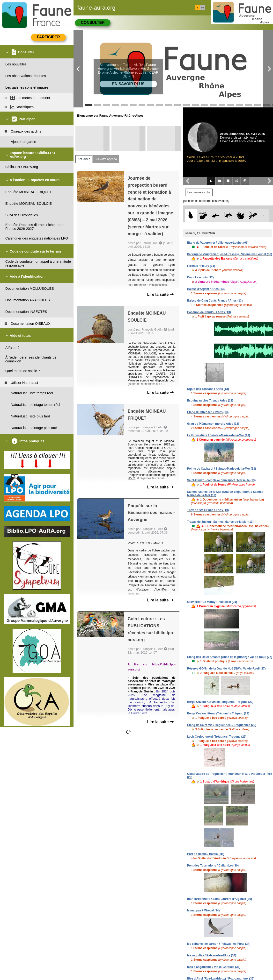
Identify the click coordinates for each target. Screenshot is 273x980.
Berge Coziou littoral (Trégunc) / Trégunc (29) (218, 713)
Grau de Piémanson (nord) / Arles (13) (213, 424)
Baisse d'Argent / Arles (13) (206, 289)
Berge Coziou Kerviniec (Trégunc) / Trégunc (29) (220, 702)
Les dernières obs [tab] (199, 192)
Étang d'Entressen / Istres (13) (208, 412)
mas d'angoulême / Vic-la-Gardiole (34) (214, 967)
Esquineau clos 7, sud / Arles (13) (210, 401)
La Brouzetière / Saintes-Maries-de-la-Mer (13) (219, 435)
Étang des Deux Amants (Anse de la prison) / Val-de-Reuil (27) (230, 657)
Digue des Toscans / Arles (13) (208, 389)
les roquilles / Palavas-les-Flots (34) (212, 955)
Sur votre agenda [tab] (106, 159)
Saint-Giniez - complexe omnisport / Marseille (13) (221, 480)
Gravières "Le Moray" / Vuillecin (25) (212, 602)
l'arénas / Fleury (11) (201, 266)
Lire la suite (160, 294)
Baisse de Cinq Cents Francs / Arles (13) (215, 301)
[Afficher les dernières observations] (206, 201)
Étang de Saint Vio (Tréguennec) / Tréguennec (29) (222, 725)
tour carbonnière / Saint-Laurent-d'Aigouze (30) (220, 899)
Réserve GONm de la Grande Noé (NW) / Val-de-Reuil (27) (226, 669)
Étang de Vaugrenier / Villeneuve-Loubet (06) (218, 243)
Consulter (93, 23)
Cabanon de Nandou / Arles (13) (209, 312)
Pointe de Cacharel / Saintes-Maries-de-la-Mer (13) (222, 469)
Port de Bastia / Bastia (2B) (206, 854)
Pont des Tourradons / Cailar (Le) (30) (213, 866)
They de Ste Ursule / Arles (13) (208, 510)
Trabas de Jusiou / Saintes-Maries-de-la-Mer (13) (220, 522)
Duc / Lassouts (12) (200, 277)
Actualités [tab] (84, 159)
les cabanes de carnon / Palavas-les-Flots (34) (219, 944)
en (203, 8)
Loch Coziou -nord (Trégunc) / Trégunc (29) (217, 737)
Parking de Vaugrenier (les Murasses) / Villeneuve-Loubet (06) (230, 254)
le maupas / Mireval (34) (203, 910)
